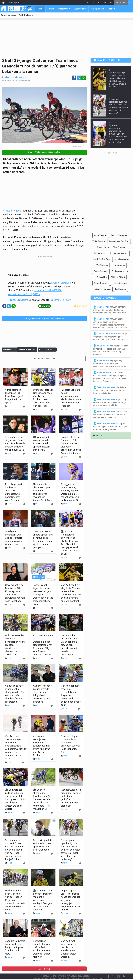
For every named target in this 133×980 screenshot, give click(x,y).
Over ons (62, 969)
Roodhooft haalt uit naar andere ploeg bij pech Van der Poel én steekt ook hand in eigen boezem (111, 350)
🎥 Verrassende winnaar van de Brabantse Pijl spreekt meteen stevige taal (42, 443)
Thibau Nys (102, 277)
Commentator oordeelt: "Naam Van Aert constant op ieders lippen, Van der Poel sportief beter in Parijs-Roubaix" (15, 850)
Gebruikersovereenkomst (41, 972)
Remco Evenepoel (119, 235)
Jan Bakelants (100, 253)
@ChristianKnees (61, 283)
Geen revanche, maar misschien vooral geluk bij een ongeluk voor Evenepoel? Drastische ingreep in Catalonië (110, 377)
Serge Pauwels (101, 283)
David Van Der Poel (101, 259)
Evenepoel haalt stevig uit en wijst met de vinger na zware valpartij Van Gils (110, 426)
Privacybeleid (75, 969)
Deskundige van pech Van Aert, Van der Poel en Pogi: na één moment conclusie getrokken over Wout (15, 900)
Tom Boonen (119, 247)
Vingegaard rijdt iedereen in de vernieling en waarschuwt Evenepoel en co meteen (110, 363)
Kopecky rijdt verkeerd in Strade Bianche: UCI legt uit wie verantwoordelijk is (110, 402)
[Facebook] (108, 970)
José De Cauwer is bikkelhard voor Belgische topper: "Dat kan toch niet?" (15, 947)
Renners (112, 9)
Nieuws (40, 9)
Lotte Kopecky (118, 265)
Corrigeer (80, 306)
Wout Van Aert (101, 235)
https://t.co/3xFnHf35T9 (48, 290)
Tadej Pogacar (99, 241)
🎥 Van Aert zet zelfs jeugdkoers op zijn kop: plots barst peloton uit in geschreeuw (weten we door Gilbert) (15, 799)
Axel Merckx (120, 289)
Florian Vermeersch (119, 253)
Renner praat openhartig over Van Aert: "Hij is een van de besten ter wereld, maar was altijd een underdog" (71, 850)
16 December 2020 (11, 80)
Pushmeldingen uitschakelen (90, 972)
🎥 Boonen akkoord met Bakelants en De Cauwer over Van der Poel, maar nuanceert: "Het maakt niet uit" (42, 799)
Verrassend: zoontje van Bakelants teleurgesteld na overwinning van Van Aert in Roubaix (42, 746)
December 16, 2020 (61, 300)
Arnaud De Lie (103, 247)
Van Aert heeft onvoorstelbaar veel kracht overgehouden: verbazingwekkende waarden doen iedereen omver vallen (110, 323)
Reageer (27, 80)
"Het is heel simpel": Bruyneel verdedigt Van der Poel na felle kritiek (110, 390)
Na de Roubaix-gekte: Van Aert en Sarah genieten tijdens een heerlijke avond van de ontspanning (71, 645)
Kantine (51, 9)
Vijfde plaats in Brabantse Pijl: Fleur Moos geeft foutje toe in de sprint (14, 396)
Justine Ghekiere (120, 283)
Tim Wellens (102, 265)
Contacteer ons (49, 969)
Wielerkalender (9, 15)
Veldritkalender (26, 15)
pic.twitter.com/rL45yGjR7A (24, 294)
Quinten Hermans (103, 289)
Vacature (87, 969)
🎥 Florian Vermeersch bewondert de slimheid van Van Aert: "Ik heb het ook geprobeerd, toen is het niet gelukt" (118, 134)
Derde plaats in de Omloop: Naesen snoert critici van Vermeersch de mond (110, 414)
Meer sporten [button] (15, 3)
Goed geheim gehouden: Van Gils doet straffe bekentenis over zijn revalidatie (14, 538)
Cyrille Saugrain (101, 271)
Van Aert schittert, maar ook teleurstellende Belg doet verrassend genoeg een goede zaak (71, 695)
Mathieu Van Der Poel (119, 241)
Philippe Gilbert (118, 277)
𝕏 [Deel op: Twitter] (79, 78)
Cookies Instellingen (65, 972)
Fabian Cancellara (120, 271)
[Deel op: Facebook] (74, 78)
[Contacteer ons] (119, 970)
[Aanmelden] (40, 350)
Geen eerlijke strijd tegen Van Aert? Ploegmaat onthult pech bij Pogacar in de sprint (111, 336)
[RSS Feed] (124, 970)
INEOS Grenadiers (19, 300)
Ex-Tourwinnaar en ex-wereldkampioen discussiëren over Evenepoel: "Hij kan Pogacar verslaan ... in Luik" (43, 645)
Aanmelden (121, 3)
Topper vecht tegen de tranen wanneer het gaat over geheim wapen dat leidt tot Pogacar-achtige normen (43, 595)
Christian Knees (12, 211)
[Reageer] (24, 406)
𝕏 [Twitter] (114, 970)
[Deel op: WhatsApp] (84, 78)
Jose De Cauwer (122, 259)
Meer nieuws (44, 358)
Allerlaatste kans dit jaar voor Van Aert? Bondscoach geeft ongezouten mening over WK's (15, 443)
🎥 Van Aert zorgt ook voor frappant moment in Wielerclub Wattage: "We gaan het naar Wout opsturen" (43, 900)
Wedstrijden (79, 9)
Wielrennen (63, 9)
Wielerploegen (97, 9)
